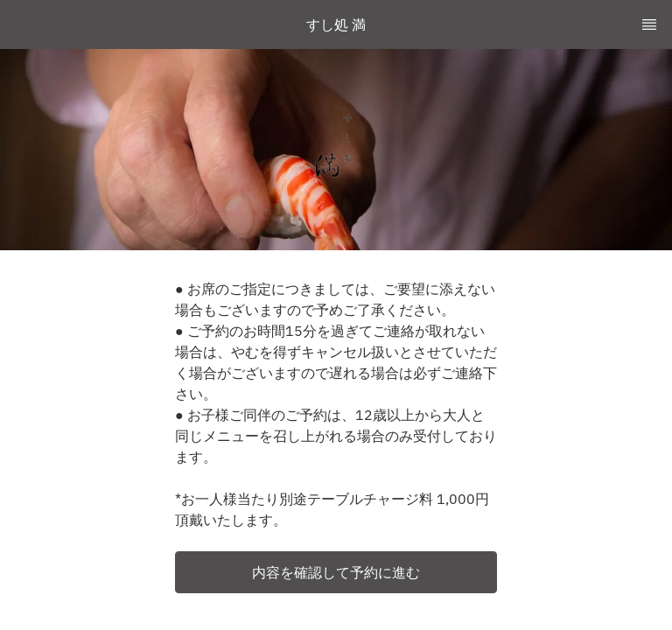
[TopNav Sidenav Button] (649, 24)
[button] (336, 572)
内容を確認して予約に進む (336, 572)
